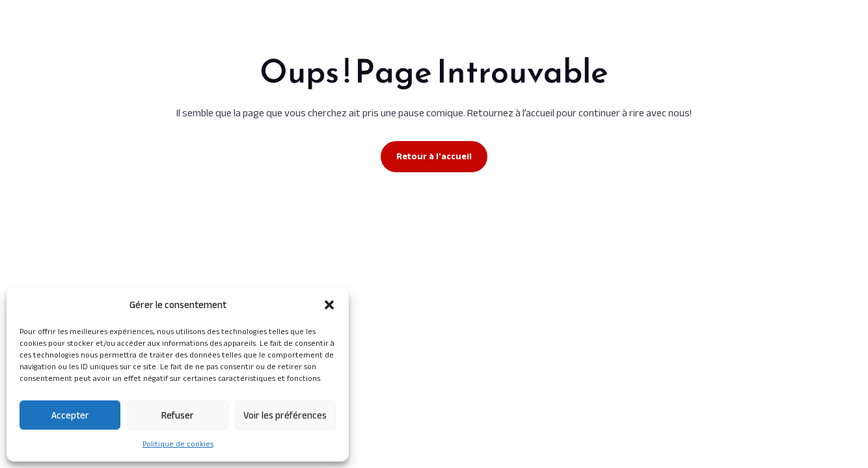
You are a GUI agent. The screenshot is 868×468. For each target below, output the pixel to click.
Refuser (178, 415)
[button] (329, 305)
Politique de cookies (178, 444)
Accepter (70, 415)
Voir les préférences (285, 415)
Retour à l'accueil (434, 156)
